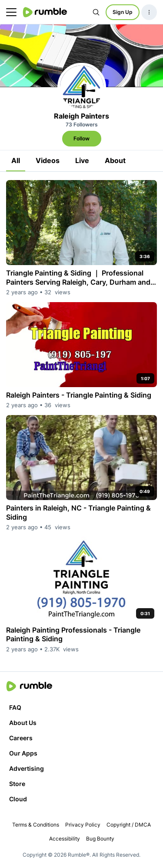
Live (82, 160)
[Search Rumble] (96, 12)
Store (17, 784)
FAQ (15, 707)
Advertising (27, 768)
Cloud (18, 799)
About (115, 160)
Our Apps (23, 753)
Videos (48, 160)
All (16, 160)
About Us (23, 723)
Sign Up (123, 12)
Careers (21, 738)
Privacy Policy (83, 825)
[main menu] (11, 12)
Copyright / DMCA (129, 825)
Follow (81, 138)
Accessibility (65, 839)
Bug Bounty (100, 839)
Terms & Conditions (36, 825)
